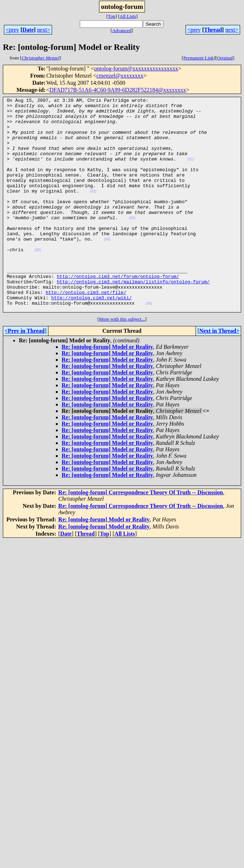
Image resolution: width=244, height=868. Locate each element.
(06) (149, 345)
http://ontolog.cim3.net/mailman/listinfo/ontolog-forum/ (133, 319)
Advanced (122, 30)
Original (225, 58)
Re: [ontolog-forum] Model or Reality (107, 390)
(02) (93, 211)
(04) (107, 268)
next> (44, 30)
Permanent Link (199, 58)
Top (112, 16)
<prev (12, 30)
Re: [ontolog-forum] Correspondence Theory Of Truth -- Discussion (141, 535)
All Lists (128, 16)
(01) (191, 172)
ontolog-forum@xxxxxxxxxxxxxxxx (136, 69)
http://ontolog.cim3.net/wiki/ (92, 338)
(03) (132, 243)
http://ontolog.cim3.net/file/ (86, 332)
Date (28, 30)
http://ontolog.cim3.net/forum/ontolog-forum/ (118, 312)
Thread (213, 30)
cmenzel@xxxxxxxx (120, 76)
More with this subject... (122, 362)
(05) (38, 281)
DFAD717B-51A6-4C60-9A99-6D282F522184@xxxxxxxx (118, 90)
